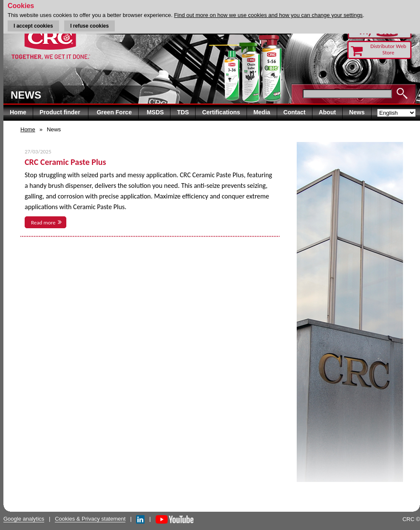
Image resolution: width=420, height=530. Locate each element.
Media (262, 112)
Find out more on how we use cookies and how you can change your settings (268, 15)
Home (18, 112)
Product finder (61, 112)
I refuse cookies (89, 26)
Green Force (114, 112)
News (357, 112)
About (327, 112)
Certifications (221, 112)
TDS (183, 112)
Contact (295, 112)
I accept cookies (33, 26)
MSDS (155, 112)
